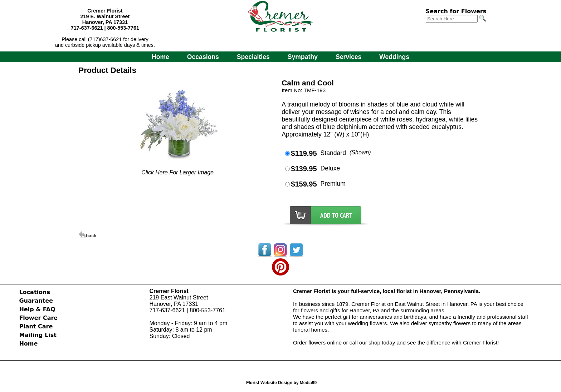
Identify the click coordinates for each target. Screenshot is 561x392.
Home (160, 57)
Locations (35, 292)
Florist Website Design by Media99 (281, 383)
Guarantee (36, 301)
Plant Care (36, 326)
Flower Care (38, 318)
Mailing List (38, 335)
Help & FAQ (37, 309)
